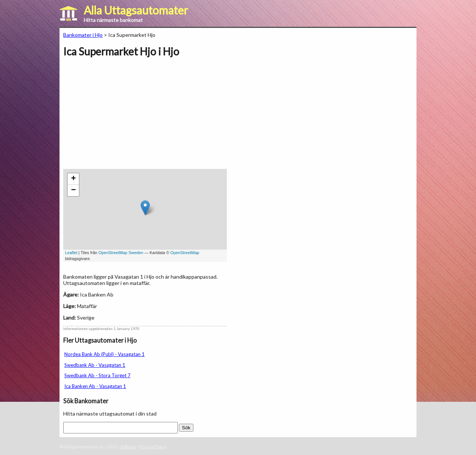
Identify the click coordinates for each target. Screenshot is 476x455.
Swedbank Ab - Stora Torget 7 (97, 375)
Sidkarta (128, 447)
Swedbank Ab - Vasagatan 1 (95, 365)
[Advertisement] (126, 117)
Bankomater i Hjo (83, 35)
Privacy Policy (153, 447)
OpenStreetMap (185, 253)
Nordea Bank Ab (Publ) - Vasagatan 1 (104, 354)
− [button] (73, 190)
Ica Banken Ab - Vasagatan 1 (95, 386)
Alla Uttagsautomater (136, 10)
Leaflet (71, 253)
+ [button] (73, 179)
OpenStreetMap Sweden (121, 253)
